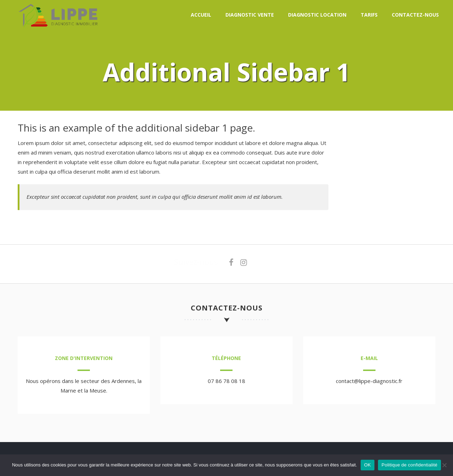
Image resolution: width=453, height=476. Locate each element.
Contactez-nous (415, 15)
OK (368, 465)
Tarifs (369, 15)
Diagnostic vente (250, 15)
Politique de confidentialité (409, 465)
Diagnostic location (317, 15)
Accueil (201, 15)
